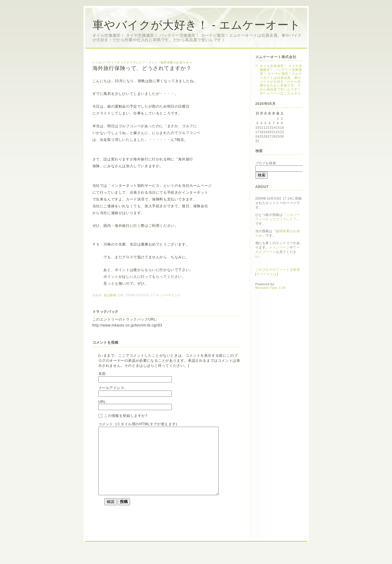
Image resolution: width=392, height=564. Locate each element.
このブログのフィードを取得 (278, 270)
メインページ (279, 247)
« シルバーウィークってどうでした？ (119, 62)
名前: (103, 374)
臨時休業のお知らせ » (176, 62)
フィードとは (267, 274)
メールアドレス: (112, 388)
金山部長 (110, 295)
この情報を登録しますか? (123, 416)
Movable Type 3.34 (271, 288)
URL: (103, 402)
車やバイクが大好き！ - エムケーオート (197, 25)
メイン (153, 62)
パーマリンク (171, 295)
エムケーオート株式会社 (276, 57)
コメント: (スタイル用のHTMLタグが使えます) (138, 424)
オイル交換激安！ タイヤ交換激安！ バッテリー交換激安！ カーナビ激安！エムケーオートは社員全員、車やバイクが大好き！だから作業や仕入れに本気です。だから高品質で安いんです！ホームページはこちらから (281, 79)
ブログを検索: (266, 163)
